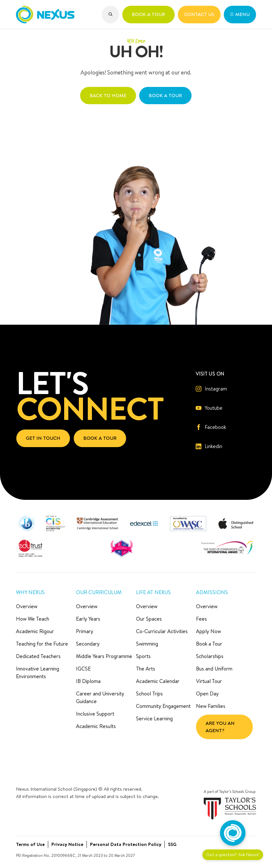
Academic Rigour (35, 631)
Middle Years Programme (104, 656)
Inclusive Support (95, 714)
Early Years (88, 619)
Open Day (207, 694)
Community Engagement (163, 706)
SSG (172, 844)
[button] (111, 15)
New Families (211, 706)
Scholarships (210, 656)
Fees (201, 619)
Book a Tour (209, 644)
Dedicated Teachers (38, 656)
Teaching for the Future (42, 644)
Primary (85, 631)
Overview (27, 606)
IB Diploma (88, 681)
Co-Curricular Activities (162, 631)
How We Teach (33, 619)
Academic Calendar (158, 681)
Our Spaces (149, 619)
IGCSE (83, 669)
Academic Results (96, 726)
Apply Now (208, 631)
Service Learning (154, 718)
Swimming (147, 644)
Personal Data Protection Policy (126, 844)
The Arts (146, 669)
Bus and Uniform (214, 669)
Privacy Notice (67, 844)
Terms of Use (30, 844)
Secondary (88, 644)
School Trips (149, 694)
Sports (143, 656)
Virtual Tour (209, 681)
